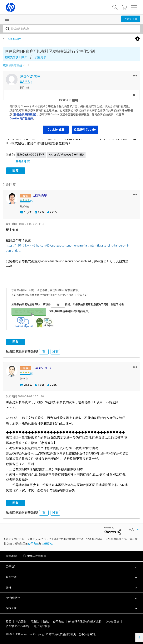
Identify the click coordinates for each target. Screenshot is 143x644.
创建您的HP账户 (16, 57)
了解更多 (40, 57)
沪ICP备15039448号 (18, 626)
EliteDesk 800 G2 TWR (31, 155)
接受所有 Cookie (85, 130)
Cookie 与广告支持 (21, 118)
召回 (8, 622)
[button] (135, 76)
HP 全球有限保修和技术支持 (85, 622)
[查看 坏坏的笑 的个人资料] (40, 196)
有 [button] (44, 352)
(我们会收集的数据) (24, 114)
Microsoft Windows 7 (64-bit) (66, 155)
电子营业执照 (42, 626)
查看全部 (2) (23, 161)
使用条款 (33, 543)
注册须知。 (48, 543)
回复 (16, 171)
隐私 (46, 622)
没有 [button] (55, 352)
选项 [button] (137, 39)
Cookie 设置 (56, 130)
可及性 (35, 622)
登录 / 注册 (131, 19)
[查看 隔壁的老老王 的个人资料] (30, 77)
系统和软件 (14, 39)
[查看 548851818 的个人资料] (42, 368)
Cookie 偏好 (113, 622)
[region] (72, 115)
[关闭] (134, 95)
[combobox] (71, 29)
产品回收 (21, 622)
